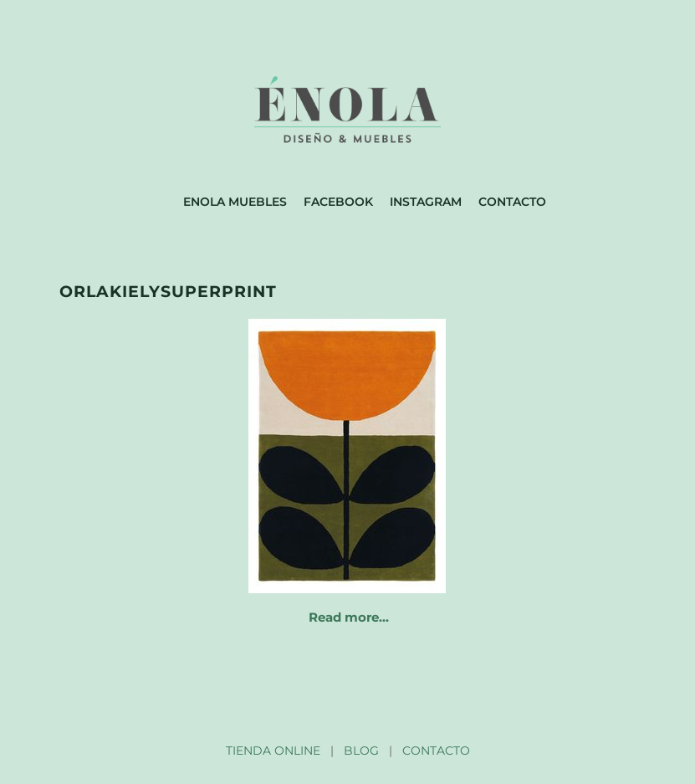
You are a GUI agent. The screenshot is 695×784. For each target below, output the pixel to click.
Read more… (349, 617)
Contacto (512, 202)
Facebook (338, 202)
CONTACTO (436, 751)
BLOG (361, 751)
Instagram (426, 202)
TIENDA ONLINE (273, 751)
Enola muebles (235, 202)
